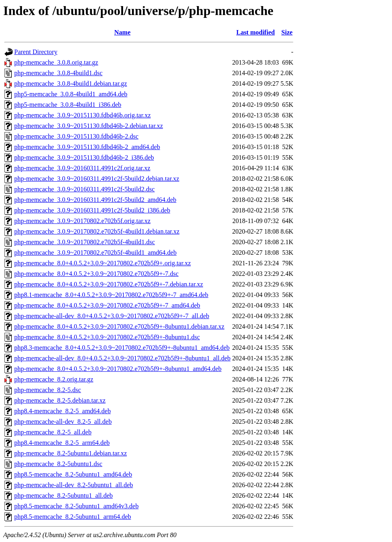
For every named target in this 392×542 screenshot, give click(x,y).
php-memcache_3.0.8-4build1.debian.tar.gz (71, 83)
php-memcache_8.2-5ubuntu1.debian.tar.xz (70, 453)
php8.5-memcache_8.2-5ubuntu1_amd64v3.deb (76, 506)
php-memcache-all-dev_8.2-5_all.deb (63, 422)
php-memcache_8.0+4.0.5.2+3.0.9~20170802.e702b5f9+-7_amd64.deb (107, 305)
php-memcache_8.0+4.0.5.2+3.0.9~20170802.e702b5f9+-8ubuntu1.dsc (107, 337)
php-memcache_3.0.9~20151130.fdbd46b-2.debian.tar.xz (89, 126)
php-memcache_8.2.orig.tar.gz (54, 379)
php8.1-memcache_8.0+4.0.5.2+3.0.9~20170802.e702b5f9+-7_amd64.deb (111, 295)
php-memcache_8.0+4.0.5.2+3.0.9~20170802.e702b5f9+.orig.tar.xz (103, 263)
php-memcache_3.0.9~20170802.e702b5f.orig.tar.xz (82, 221)
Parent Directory (36, 52)
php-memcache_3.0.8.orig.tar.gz (56, 62)
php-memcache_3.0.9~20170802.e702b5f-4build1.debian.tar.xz (97, 231)
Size (287, 32)
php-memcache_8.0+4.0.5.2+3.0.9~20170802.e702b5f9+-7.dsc (96, 274)
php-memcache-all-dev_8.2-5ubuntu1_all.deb (74, 485)
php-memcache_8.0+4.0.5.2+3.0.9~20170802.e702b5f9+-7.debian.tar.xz (109, 284)
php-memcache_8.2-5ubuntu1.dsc (58, 464)
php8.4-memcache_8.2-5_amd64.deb (63, 411)
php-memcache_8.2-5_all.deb (53, 432)
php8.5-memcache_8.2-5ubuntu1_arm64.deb (73, 517)
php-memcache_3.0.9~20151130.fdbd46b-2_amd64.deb (87, 147)
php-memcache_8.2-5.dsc (48, 390)
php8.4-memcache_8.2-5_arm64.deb (62, 443)
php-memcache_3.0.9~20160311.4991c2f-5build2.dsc (84, 189)
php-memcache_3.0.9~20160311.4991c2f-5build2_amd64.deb (95, 200)
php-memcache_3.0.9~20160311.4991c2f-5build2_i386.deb (92, 210)
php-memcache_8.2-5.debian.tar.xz (60, 400)
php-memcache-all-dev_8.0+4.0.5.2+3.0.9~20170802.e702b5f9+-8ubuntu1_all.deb (122, 358)
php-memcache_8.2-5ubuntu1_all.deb (64, 495)
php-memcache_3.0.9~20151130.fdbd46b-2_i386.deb (84, 157)
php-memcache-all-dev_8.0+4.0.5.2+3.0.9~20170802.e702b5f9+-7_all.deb (112, 316)
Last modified (256, 32)
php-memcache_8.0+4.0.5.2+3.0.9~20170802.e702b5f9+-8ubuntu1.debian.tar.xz (119, 326)
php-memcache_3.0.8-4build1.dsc (58, 73)
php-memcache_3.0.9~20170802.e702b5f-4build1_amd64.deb (95, 253)
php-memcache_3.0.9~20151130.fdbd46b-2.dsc (76, 136)
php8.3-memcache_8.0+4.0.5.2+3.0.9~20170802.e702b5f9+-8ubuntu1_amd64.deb (122, 348)
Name (122, 32)
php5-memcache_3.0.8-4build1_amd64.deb (71, 94)
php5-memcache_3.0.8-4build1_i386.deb (68, 105)
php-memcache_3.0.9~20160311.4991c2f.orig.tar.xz (82, 168)
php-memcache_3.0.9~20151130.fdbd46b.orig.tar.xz (82, 115)
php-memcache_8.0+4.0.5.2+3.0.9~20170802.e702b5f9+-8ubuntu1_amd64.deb (118, 369)
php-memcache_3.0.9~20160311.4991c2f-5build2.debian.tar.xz (97, 179)
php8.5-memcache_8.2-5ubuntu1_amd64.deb (73, 474)
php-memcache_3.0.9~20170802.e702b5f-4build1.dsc (84, 242)
